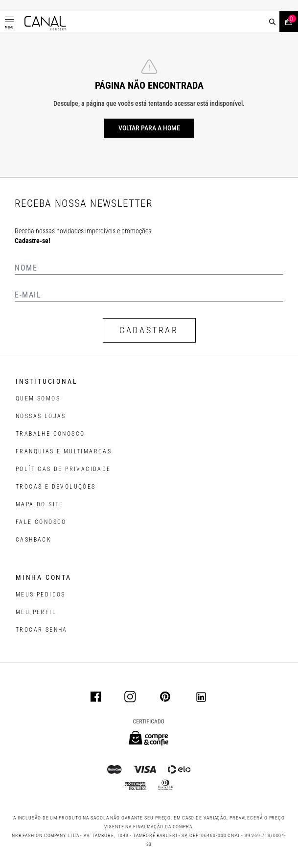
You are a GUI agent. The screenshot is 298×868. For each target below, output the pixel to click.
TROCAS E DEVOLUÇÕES (56, 487)
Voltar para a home (149, 128)
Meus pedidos (41, 595)
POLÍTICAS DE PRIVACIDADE (63, 469)
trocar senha (42, 630)
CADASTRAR (149, 330)
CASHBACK (34, 540)
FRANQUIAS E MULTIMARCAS (64, 451)
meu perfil (36, 612)
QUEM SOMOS (38, 398)
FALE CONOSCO (41, 522)
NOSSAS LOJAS (41, 416)
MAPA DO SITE (40, 504)
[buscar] (272, 22)
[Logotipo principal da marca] (45, 23)
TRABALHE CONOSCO (50, 434)
